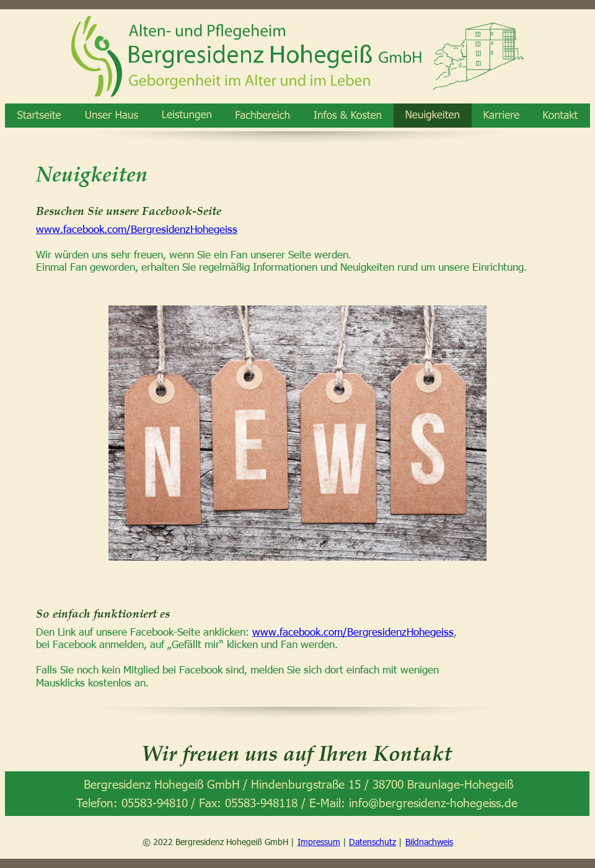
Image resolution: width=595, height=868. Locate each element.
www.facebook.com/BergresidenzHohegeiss (137, 229)
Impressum (319, 842)
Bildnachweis (429, 842)
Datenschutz (372, 842)
